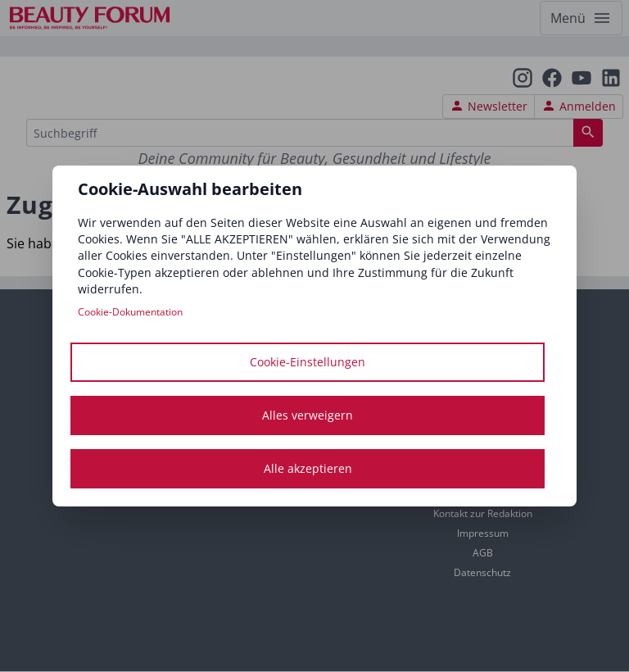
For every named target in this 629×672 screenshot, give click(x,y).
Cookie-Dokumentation (130, 312)
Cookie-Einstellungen (308, 362)
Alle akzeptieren (308, 468)
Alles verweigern (308, 415)
